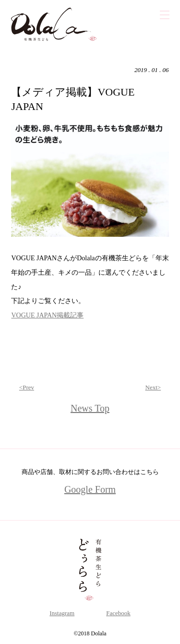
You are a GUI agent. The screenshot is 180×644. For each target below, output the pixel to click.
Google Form (90, 489)
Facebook (118, 613)
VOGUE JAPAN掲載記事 (47, 315)
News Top (90, 408)
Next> (153, 387)
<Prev (27, 387)
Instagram (62, 613)
